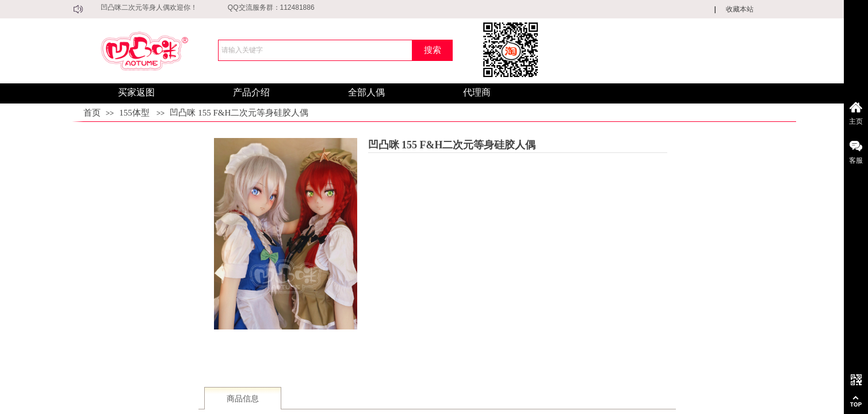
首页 (92, 113)
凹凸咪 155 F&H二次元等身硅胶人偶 (239, 113)
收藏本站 (740, 9)
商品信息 (243, 399)
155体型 (134, 113)
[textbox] (315, 50)
